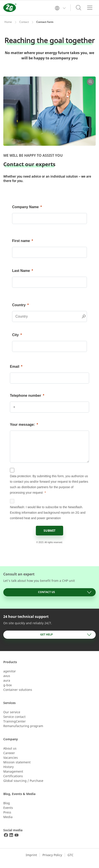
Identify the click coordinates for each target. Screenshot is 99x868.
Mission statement (17, 762)
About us (10, 748)
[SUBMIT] (49, 531)
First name (21, 241)
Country (19, 305)
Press (7, 812)
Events (8, 808)
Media (8, 817)
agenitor (10, 671)
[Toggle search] (79, 8)
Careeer (9, 753)
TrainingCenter (15, 721)
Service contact (14, 717)
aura (7, 680)
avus (7, 676)
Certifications (13, 776)
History (8, 767)
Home (8, 22)
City (15, 335)
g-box (7, 685)
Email (15, 367)
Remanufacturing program (23, 726)
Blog (7, 803)
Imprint (31, 855)
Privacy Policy (52, 855)
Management (13, 771)
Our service (12, 712)
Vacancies (11, 758)
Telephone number (26, 396)
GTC (71, 855)
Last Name (21, 271)
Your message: (22, 425)
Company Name (25, 207)
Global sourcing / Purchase (23, 781)
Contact (24, 22)
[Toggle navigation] (90, 8)
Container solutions (18, 690)
